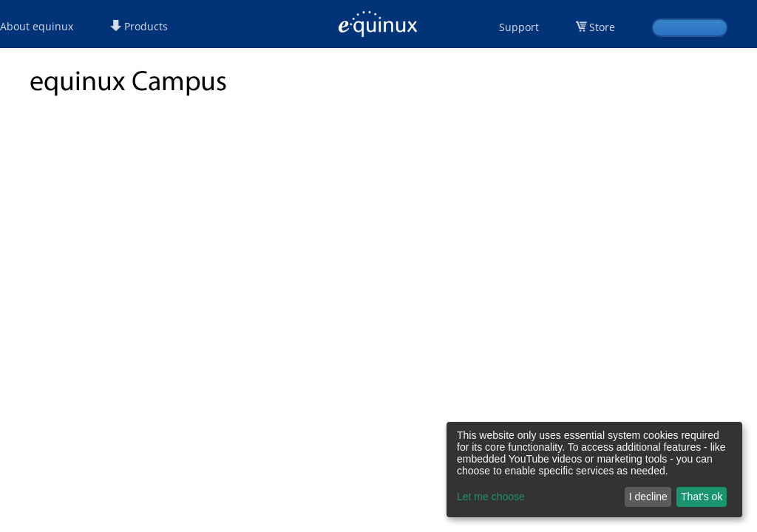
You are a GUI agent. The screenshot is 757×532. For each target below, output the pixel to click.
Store (602, 27)
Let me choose (491, 497)
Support (519, 27)
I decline (648, 497)
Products (139, 26)
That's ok (702, 497)
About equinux (37, 26)
